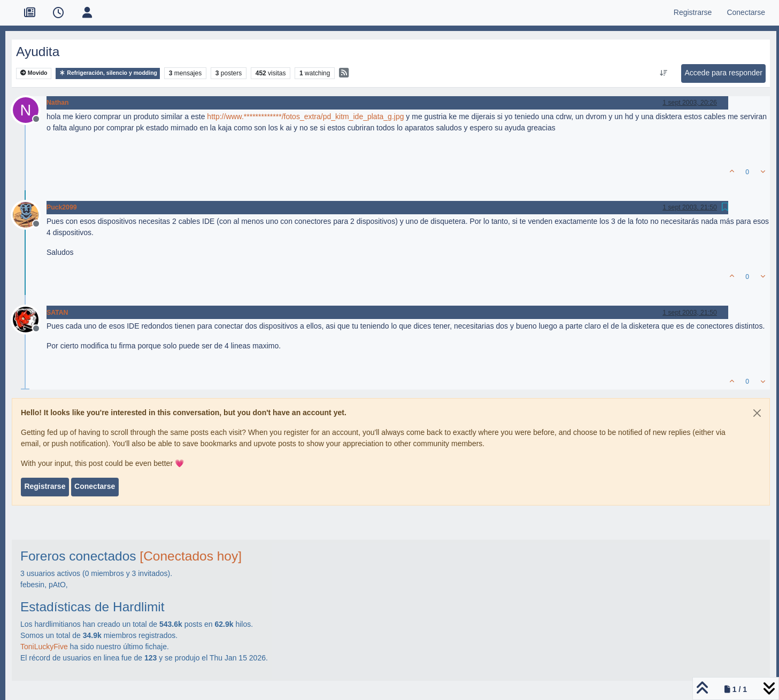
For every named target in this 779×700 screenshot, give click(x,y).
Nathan (58, 103)
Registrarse (45, 486)
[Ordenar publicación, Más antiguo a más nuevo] (664, 73)
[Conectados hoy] (191, 556)
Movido (34, 73)
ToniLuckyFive (44, 647)
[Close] (757, 413)
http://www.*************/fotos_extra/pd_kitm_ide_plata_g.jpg (305, 116)
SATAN (57, 313)
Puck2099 (62, 207)
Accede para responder (723, 73)
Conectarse (95, 486)
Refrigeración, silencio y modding (108, 73)
